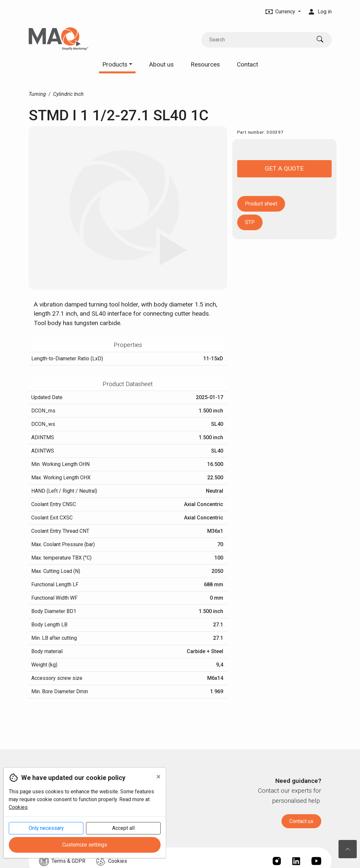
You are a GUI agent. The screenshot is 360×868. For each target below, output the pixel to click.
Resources (205, 64)
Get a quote (284, 168)
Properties (128, 345)
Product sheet (261, 204)
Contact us (301, 821)
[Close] (158, 777)
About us (161, 64)
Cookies (18, 807)
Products (117, 64)
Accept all (123, 828)
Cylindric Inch (68, 94)
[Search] (256, 40)
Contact (247, 64)
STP (250, 222)
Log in (320, 12)
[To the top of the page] (348, 849)
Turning (37, 94)
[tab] (128, 345)
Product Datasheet (128, 384)
